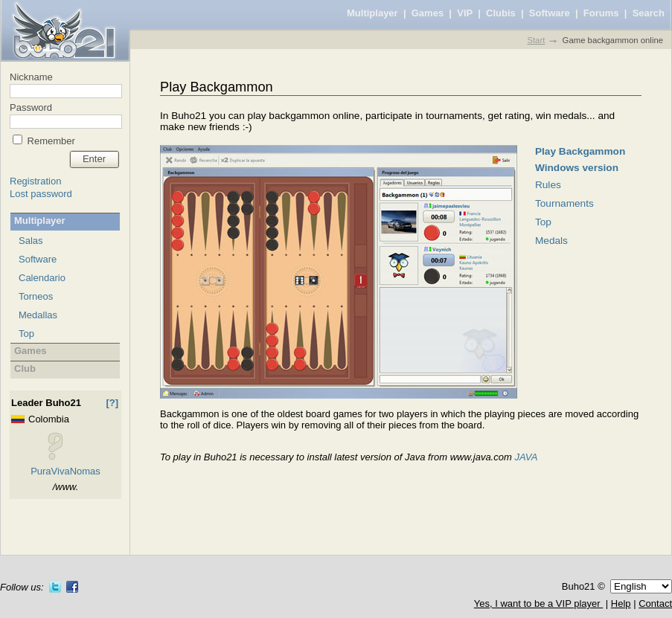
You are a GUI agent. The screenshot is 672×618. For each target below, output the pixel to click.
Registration (35, 181)
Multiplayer (372, 13)
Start (536, 40)
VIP (465, 13)
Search (649, 13)
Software (550, 13)
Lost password (41, 194)
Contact (655, 603)
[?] (112, 403)
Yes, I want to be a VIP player (538, 603)
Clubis (501, 13)
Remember (50, 141)
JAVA (526, 457)
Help (621, 603)
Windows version (577, 168)
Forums (601, 13)
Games (428, 13)
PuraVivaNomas (65, 471)
